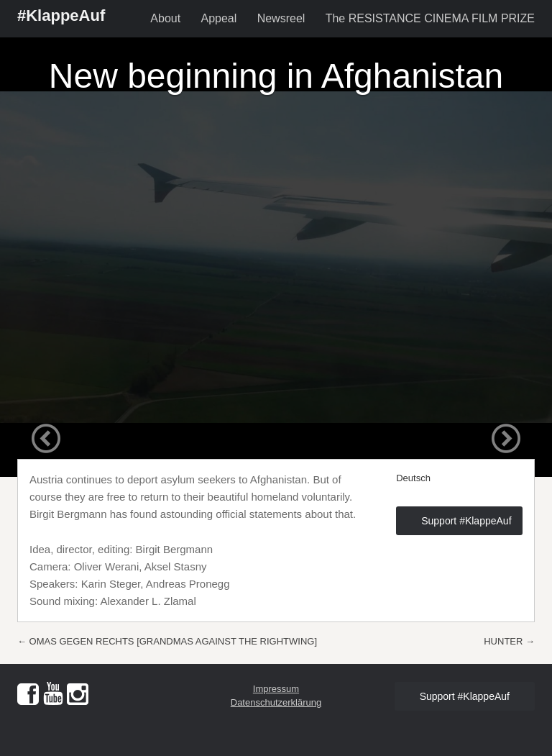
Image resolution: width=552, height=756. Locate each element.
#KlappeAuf (61, 15)
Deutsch (413, 478)
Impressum (276, 689)
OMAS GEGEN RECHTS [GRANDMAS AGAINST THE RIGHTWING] (167, 641)
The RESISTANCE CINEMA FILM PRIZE (430, 18)
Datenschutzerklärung (276, 702)
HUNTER (509, 641)
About (165, 18)
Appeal (218, 18)
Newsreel (281, 18)
